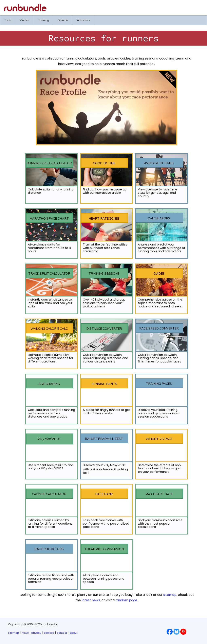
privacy (36, 633)
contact (62, 633)
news (25, 633)
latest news (91, 600)
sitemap (170, 595)
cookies (49, 633)
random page (126, 600)
